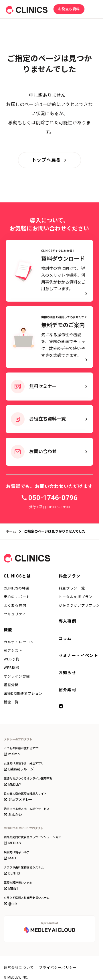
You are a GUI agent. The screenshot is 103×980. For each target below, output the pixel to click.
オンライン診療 (17, 676)
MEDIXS (12, 843)
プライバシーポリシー (58, 968)
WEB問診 (12, 668)
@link (10, 904)
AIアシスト (13, 651)
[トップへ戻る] (49, 160)
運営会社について (19, 968)
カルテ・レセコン (19, 642)
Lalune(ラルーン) (19, 769)
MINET (11, 889)
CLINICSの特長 (17, 588)
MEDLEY (12, 784)
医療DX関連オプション (23, 694)
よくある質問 (15, 605)
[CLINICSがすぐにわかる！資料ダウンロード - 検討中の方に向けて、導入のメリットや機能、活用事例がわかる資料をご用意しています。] (49, 271)
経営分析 (11, 685)
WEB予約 (12, 659)
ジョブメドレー (18, 800)
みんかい (13, 815)
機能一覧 (11, 702)
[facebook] (61, 707)
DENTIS (12, 873)
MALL (10, 858)
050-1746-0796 (53, 498)
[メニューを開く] (94, 9)
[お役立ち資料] (69, 9)
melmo (12, 754)
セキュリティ (15, 614)
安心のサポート (17, 597)
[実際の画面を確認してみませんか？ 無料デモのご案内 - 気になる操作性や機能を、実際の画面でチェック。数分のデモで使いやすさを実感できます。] (49, 337)
